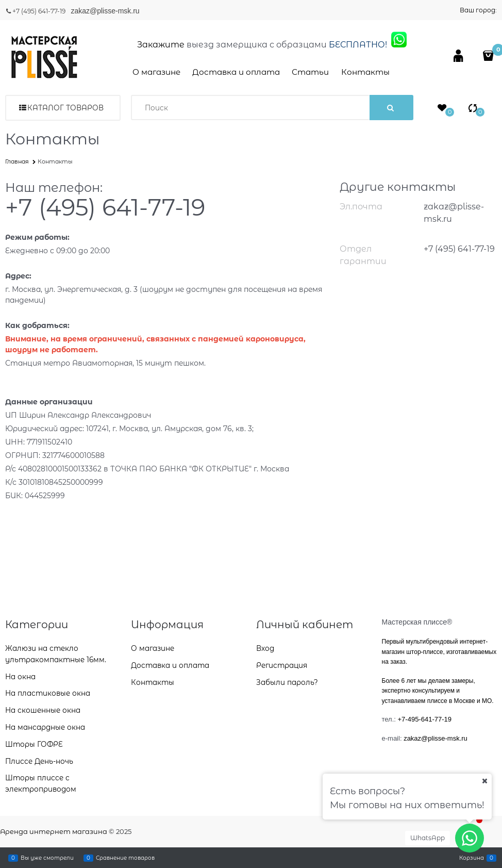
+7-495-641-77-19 (425, 719)
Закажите (161, 45)
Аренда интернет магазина (54, 831)
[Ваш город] (484, 781)
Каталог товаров (65, 108)
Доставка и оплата (236, 72)
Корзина (472, 858)
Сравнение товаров (125, 858)
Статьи (310, 72)
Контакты (365, 72)
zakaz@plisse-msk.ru (106, 11)
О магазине (156, 72)
